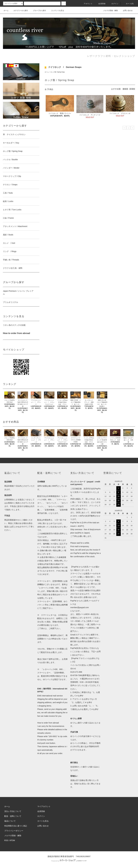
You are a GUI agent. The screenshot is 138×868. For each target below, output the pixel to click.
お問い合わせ (126, 11)
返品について (10, 821)
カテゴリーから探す (19, 11)
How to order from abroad (48, 723)
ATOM (12, 840)
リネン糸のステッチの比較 (14, 325)
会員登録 (100, 4)
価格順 (125, 89)
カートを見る (43, 821)
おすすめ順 (116, 89)
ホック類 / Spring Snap (58, 72)
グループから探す (38, 11)
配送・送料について (13, 816)
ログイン (113, 4)
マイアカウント (44, 806)
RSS (6, 840)
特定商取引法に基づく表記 (16, 826)
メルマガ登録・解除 (109, 11)
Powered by (69, 861)
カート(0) (128, 4)
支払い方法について (13, 811)
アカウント (87, 4)
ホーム (6, 11)
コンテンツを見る (56, 11)
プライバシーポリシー (14, 831)
